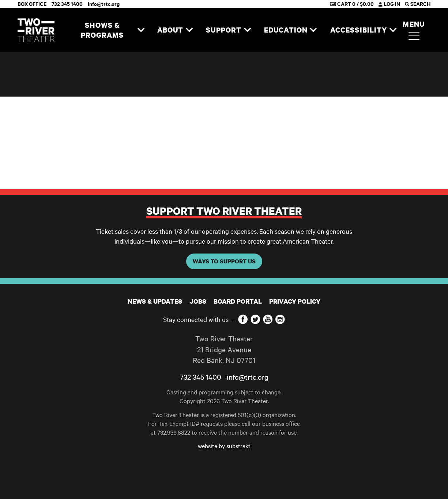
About (170, 30)
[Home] (36, 30)
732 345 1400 (201, 377)
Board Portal (238, 301)
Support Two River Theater (224, 211)
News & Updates (155, 301)
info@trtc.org (248, 377)
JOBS (198, 301)
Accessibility (359, 30)
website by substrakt (224, 446)
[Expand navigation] (141, 30)
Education (286, 30)
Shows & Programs (102, 30)
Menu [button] (413, 31)
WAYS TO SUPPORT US (224, 261)
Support (224, 30)
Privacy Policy (295, 301)
